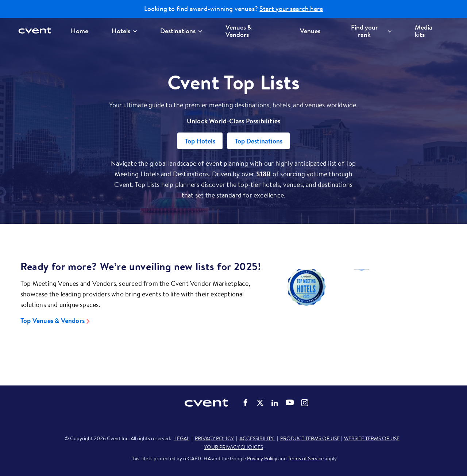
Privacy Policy (262, 458)
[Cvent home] (37, 31)
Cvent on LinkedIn (275, 403)
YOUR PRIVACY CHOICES (233, 447)
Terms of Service (306, 458)
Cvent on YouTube (290, 402)
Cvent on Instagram (305, 403)
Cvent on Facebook (246, 403)
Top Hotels (200, 141)
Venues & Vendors (239, 31)
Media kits (424, 31)
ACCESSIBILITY (257, 438)
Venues (310, 31)
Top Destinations (258, 141)
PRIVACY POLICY (214, 438)
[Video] (361, 308)
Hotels (124, 31)
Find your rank (371, 31)
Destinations (181, 31)
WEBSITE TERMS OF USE (372, 438)
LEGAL (182, 438)
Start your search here (291, 9)
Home (80, 31)
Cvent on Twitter (260, 403)
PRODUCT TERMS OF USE (310, 438)
